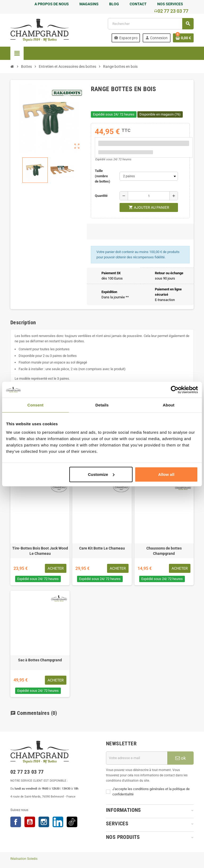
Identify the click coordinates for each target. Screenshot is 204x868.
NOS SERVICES (170, 4)
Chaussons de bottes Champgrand (164, 551)
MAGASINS (89, 4)
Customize (101, 474)
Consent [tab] (35, 405)
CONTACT (138, 4)
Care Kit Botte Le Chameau (102, 548)
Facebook (16, 822)
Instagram (44, 822)
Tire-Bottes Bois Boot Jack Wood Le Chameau (40, 551)
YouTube (30, 822)
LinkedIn (58, 822)
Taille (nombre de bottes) (103, 176)
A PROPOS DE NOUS (52, 4)
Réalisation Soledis (24, 859)
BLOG (114, 4)
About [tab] (169, 405)
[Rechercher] (151, 24)
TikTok (72, 822)
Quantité (101, 196)
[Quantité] (149, 196)
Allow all (166, 474)
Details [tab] (102, 405)
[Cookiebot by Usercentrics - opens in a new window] (175, 390)
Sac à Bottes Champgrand (40, 660)
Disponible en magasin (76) (160, 114)
